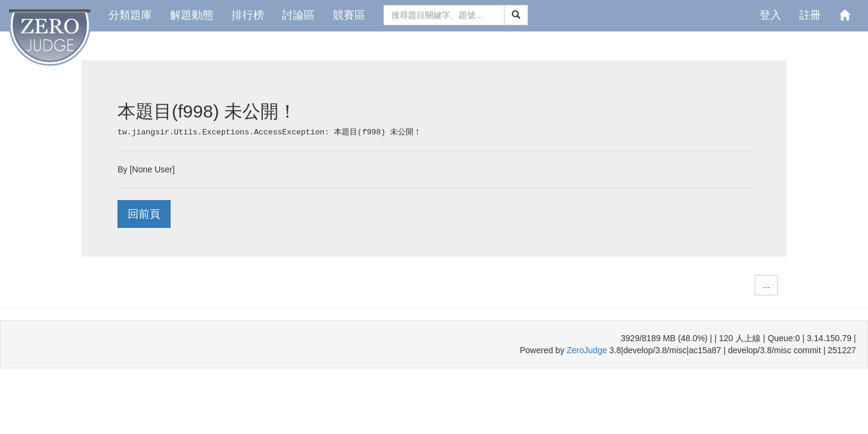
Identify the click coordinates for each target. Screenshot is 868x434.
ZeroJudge (587, 350)
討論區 (298, 15)
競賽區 (349, 15)
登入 (770, 15)
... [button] (766, 285)
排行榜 (248, 15)
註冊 (810, 15)
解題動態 (192, 15)
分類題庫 (130, 15)
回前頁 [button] (144, 214)
